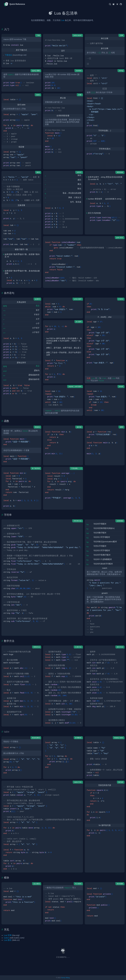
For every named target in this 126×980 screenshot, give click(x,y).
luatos (6, 938)
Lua (63, 20)
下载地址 (8, 55)
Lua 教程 (8, 940)
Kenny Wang (65, 978)
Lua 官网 (8, 935)
